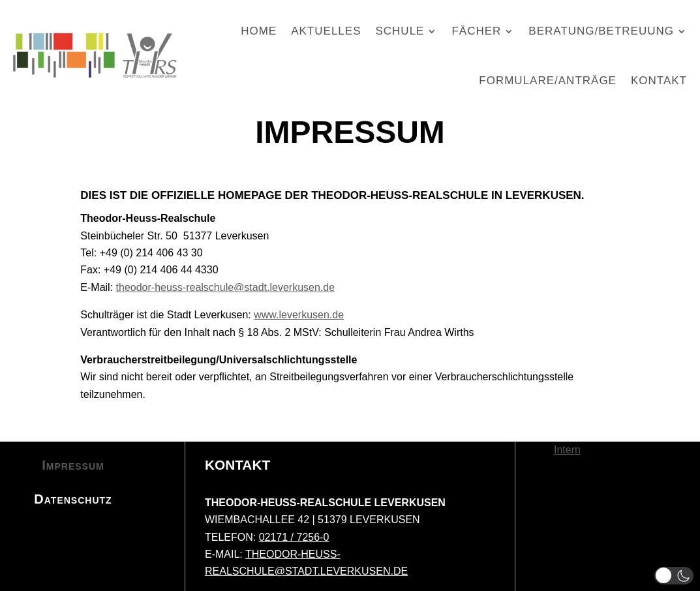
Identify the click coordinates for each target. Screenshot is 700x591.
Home (259, 31)
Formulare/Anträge (548, 81)
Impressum (73, 465)
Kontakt (659, 81)
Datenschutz (73, 499)
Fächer (476, 31)
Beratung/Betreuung (601, 31)
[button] (674, 576)
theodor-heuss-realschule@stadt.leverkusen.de (226, 287)
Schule (400, 31)
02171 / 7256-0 (294, 537)
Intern (567, 450)
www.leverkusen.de (299, 315)
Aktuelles (326, 31)
